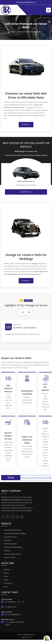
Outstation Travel (9, 558)
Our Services (8, 583)
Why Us (6, 573)
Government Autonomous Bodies (15, 534)
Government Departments (12, 530)
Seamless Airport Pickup (12, 554)
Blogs (11, 477)
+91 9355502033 (10, 602)
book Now (26, 125)
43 (23, 602)
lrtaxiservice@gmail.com (27, 2)
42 (19, 602)
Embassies (8, 540)
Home (13, 32)
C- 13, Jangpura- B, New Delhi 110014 (14, 623)
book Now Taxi (26, 192)
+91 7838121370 (10, 607)
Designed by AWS (26, 637)
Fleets (6, 576)
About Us (7, 570)
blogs (6, 587)
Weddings (7, 551)
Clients (6, 580)
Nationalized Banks (10, 544)
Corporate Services (10, 537)
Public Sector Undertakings (13, 547)
